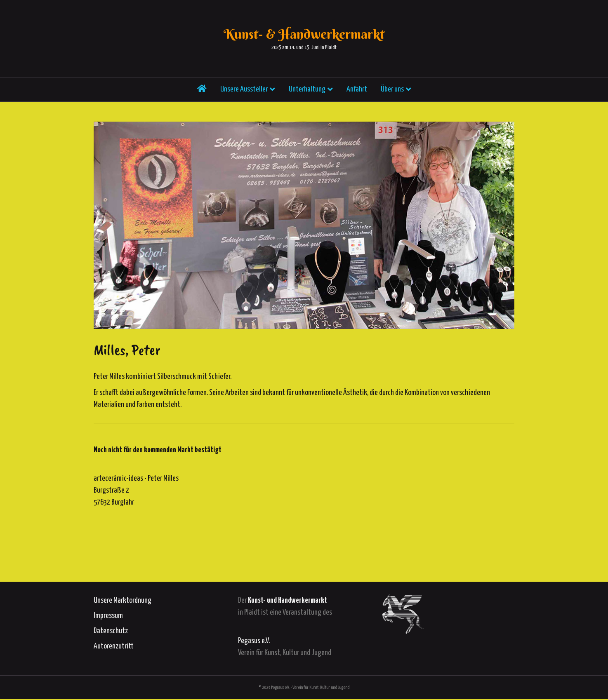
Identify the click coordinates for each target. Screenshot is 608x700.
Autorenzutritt (114, 646)
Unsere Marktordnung (123, 600)
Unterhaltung (307, 93)
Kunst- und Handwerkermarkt (288, 600)
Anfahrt (357, 93)
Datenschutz (111, 631)
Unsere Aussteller (244, 93)
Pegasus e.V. (254, 641)
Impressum (108, 616)
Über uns (392, 93)
